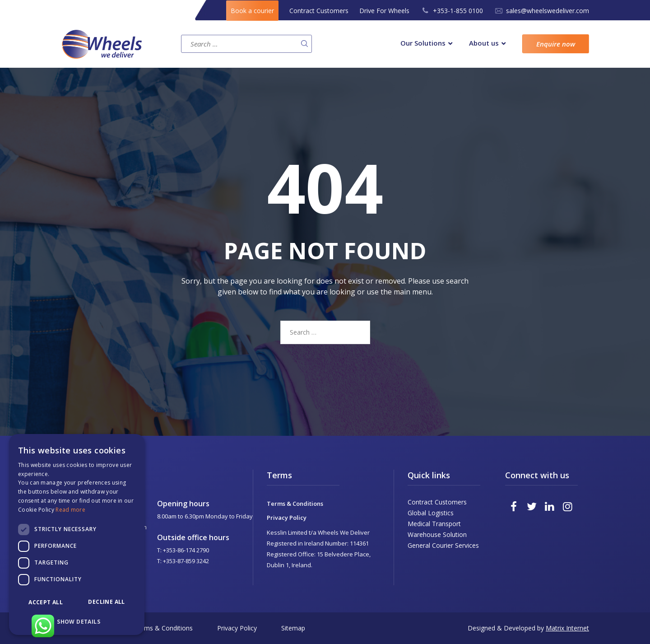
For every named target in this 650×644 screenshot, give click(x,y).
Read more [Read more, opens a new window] (70, 510)
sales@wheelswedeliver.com (548, 11)
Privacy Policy (287, 518)
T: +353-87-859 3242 (183, 561)
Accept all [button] (46, 602)
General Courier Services (443, 545)
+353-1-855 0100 (458, 11)
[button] (77, 621)
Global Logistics (431, 513)
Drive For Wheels (384, 11)
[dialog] (77, 534)
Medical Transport (434, 524)
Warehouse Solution (437, 534)
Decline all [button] (106, 602)
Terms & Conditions (295, 504)
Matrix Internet (567, 628)
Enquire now (556, 44)
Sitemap (293, 628)
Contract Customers (319, 11)
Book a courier (252, 11)
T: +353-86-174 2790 (183, 550)
